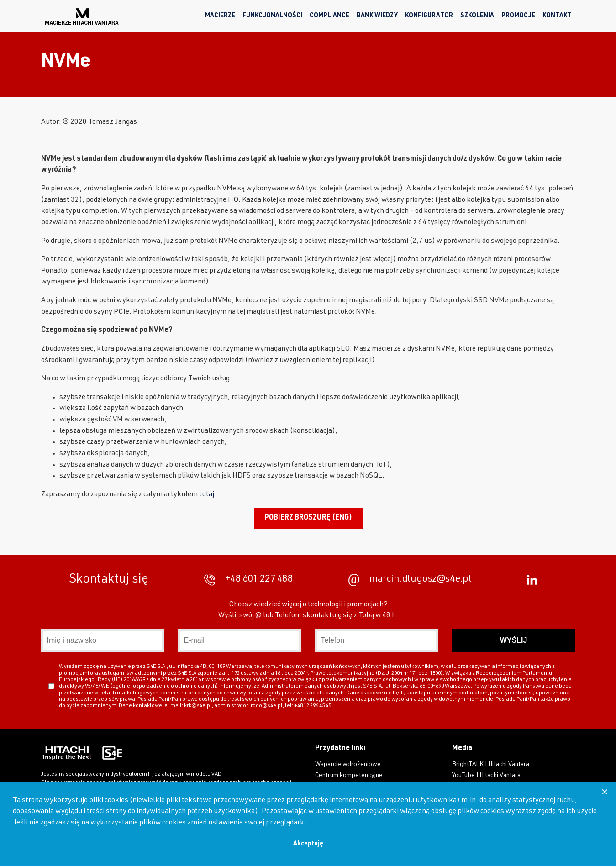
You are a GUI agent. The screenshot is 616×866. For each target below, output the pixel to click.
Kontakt (557, 16)
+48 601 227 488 (249, 580)
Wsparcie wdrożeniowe (348, 765)
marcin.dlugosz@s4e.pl (410, 580)
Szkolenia (477, 16)
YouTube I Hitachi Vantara (486, 776)
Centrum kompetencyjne (349, 776)
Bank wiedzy (377, 16)
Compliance (329, 16)
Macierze (220, 16)
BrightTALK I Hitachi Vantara (491, 765)
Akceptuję (308, 844)
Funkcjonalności (272, 16)
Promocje (518, 16)
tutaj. (208, 495)
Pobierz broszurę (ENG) (308, 518)
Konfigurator (429, 16)
